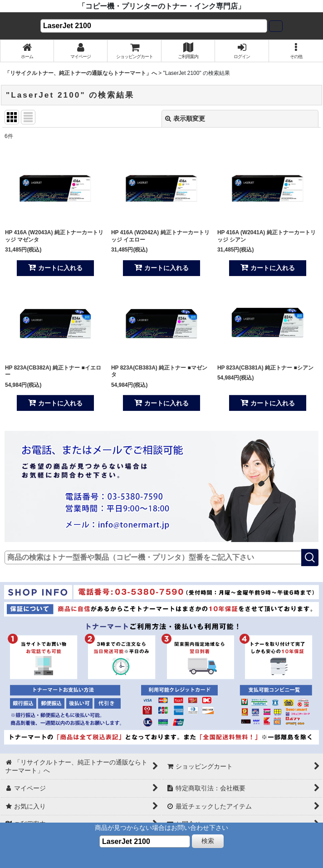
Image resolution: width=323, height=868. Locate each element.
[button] (296, 51)
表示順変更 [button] (185, 118)
